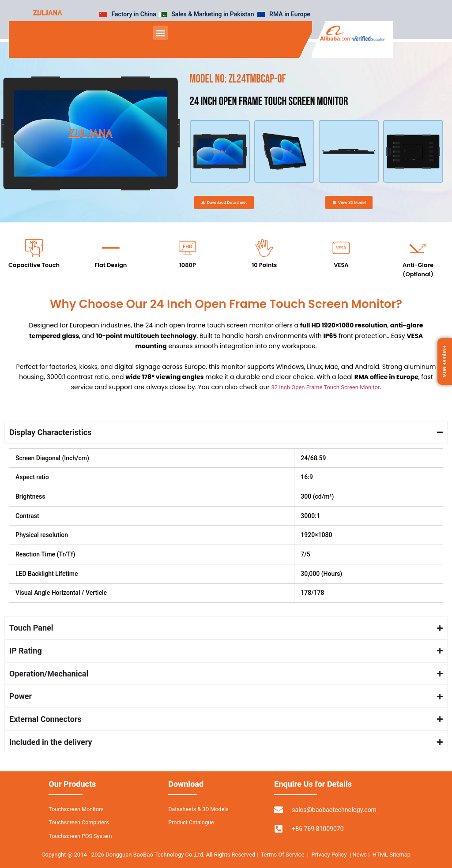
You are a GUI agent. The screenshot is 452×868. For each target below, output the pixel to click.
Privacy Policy (329, 855)
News (360, 855)
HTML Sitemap (392, 855)
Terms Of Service (283, 855)
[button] (160, 33)
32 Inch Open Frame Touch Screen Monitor (326, 398)
